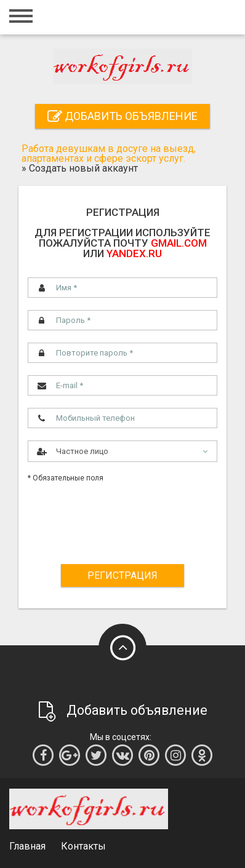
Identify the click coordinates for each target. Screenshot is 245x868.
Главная (27, 846)
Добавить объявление (122, 116)
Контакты (83, 846)
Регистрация (122, 575)
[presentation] (125, 518)
